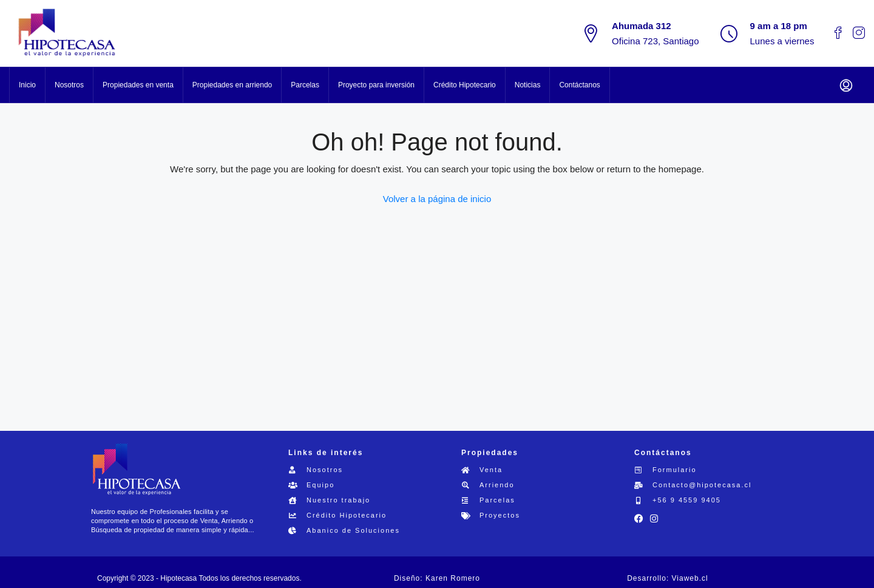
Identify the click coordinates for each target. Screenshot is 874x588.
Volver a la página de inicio (437, 199)
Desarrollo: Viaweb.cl (668, 578)
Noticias (528, 85)
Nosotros (69, 85)
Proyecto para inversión (376, 85)
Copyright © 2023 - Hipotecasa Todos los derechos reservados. (199, 578)
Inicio (27, 85)
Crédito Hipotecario (465, 85)
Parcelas (305, 85)
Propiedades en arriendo (232, 85)
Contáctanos (579, 85)
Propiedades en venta (138, 85)
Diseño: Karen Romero (437, 578)
